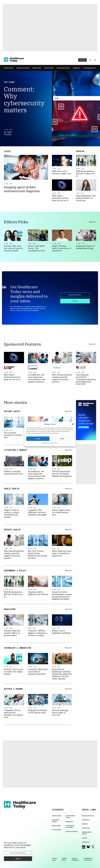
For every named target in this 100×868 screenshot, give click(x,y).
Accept (38, 439)
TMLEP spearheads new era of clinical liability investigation (62, 474)
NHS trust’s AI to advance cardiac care (62, 172)
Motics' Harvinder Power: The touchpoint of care (36, 248)
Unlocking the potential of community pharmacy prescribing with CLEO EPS (86, 379)
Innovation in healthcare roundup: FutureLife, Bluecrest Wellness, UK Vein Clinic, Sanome (62, 674)
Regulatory (77, 68)
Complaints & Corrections (88, 859)
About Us (85, 824)
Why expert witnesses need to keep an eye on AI (60, 198)
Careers (85, 838)
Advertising (86, 828)
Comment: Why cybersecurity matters (24, 99)
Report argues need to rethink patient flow (61, 512)
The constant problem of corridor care (13, 435)
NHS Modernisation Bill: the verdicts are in (85, 174)
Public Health (37, 68)
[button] (73, 424)
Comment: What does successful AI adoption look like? (38, 672)
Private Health (49, 68)
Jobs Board (86, 820)
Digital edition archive (87, 833)
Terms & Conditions (75, 859)
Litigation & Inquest (23, 68)
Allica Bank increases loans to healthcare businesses (62, 553)
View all (93, 222)
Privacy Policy (54, 443)
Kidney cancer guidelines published (61, 632)
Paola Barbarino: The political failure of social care (86, 198)
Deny (62, 439)
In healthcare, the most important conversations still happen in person (36, 378)
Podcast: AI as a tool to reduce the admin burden (13, 672)
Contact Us (86, 842)
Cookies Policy (45, 443)
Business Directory (88, 816)
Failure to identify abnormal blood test (13, 473)
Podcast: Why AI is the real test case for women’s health (13, 248)
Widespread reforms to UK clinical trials (37, 711)
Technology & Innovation (91, 68)
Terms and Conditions (31, 310)
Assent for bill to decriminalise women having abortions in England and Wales (62, 596)
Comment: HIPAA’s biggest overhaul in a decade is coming (38, 633)
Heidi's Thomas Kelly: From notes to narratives (61, 248)
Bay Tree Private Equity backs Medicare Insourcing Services (37, 555)
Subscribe (82, 60)
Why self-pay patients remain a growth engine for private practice (62, 378)
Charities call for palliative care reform (38, 593)
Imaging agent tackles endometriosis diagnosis (22, 189)
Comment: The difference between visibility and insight (38, 512)
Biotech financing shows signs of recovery (60, 713)
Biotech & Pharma (72, 831)
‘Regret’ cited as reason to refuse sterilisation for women (11, 514)
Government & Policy (63, 68)
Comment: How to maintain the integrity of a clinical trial (13, 714)
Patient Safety (9, 68)
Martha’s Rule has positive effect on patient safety (12, 633)
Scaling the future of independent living (85, 247)
